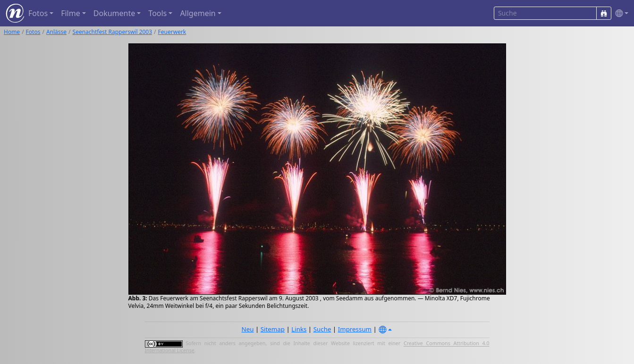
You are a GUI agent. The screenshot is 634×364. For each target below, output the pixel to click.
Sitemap (273, 329)
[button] (620, 13)
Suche (322, 329)
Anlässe (56, 32)
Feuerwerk (172, 32)
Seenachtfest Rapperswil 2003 (113, 32)
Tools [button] (157, 13)
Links (299, 329)
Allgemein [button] (198, 13)
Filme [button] (71, 13)
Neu (248, 329)
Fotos (33, 32)
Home (12, 32)
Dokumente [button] (114, 13)
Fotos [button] (38, 13)
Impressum (355, 329)
